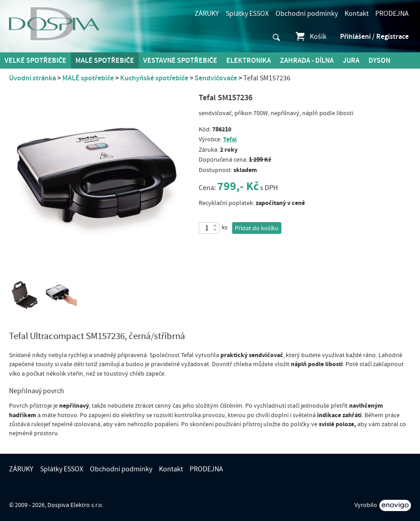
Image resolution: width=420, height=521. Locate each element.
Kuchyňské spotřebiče (154, 78)
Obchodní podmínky (307, 14)
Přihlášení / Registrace (374, 37)
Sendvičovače (216, 78)
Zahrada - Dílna (307, 60)
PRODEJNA (392, 14)
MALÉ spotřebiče (105, 60)
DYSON (379, 60)
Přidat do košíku (257, 228)
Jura (351, 60)
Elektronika (249, 60)
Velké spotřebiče (35, 60)
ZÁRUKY (207, 14)
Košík (310, 37)
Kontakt (357, 14)
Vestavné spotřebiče (180, 60)
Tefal (230, 139)
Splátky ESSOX (247, 14)
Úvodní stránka (33, 78)
